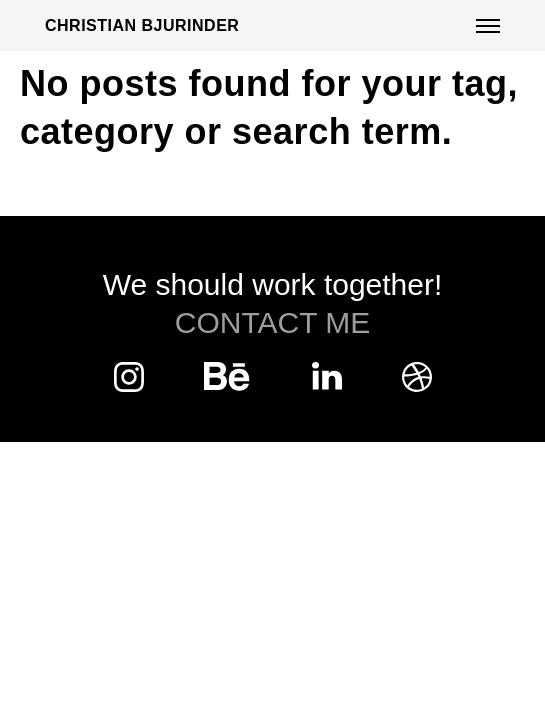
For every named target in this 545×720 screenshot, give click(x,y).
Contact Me (273, 322)
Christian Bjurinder (142, 25)
